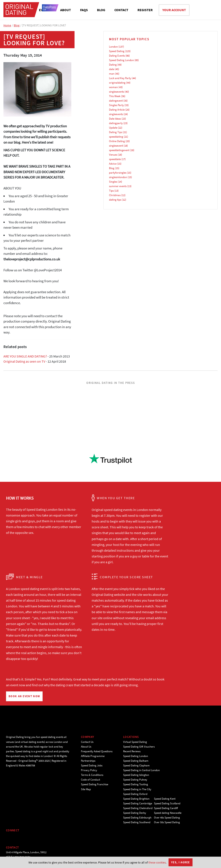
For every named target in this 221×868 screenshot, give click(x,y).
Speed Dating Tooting (136, 784)
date (112, 69)
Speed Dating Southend (137, 822)
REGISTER (145, 10)
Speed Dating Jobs (92, 765)
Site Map (86, 789)
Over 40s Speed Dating (167, 818)
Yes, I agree (181, 862)
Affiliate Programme (93, 756)
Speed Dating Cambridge (138, 803)
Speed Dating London (121, 60)
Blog (17, 25)
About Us (86, 747)
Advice (113, 164)
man (112, 74)
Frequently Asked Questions (97, 751)
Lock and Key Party (120, 78)
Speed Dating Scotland (167, 803)
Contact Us (87, 742)
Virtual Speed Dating (135, 742)
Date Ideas (115, 119)
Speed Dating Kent (165, 799)
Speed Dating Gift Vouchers (139, 747)
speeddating (116, 137)
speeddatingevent (119, 150)
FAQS (84, 10)
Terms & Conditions (92, 775)
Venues (113, 155)
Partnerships (88, 761)
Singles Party (116, 105)
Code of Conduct (90, 780)
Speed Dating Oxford (135, 794)
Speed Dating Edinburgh (137, 818)
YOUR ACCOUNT (174, 10)
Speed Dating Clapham (136, 765)
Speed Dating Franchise (95, 784)
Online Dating (117, 141)
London (113, 47)
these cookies (157, 862)
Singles (113, 182)
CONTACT (121, 10)
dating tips (115, 200)
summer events (118, 186)
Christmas (115, 195)
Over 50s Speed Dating (167, 822)
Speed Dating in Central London (141, 770)
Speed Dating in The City (137, 789)
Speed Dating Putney (135, 780)
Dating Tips (116, 132)
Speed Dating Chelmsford (138, 808)
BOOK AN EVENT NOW (24, 696)
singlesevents (116, 92)
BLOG (101, 10)
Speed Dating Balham (136, 761)
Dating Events (117, 56)
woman (113, 87)
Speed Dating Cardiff (166, 808)
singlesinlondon (118, 177)
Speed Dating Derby (135, 813)
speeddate (115, 159)
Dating (113, 65)
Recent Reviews (132, 751)
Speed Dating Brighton (136, 799)
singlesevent (116, 146)
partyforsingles (118, 173)
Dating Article (117, 110)
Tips (111, 191)
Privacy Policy (89, 770)
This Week (115, 96)
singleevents (116, 114)
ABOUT (66, 10)
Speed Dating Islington (136, 775)
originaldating (117, 83)
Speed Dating (117, 51)
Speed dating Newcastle (168, 813)
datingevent (116, 101)
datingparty (116, 123)
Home (7, 25)
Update (113, 128)
